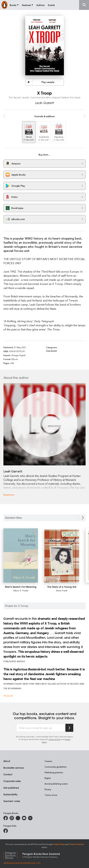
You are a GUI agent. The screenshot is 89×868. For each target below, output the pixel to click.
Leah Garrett (45, 103)
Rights (48, 778)
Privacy (48, 789)
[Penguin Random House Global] (13, 855)
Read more (9, 495)
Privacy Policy (59, 844)
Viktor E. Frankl (21, 590)
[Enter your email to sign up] (41, 728)
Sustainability (10, 794)
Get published (11, 788)
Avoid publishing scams (56, 784)
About (7, 761)
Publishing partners (54, 772)
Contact (8, 774)
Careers (48, 761)
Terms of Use (54, 739)
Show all (8, 696)
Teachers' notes (12, 801)
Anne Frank (62, 590)
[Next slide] (83, 518)
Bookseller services (14, 768)
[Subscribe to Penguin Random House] (69, 728)
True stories (51, 350)
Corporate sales (12, 781)
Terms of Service (76, 844)
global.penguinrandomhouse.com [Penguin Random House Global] (22, 863)
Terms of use (51, 795)
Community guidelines (56, 767)
